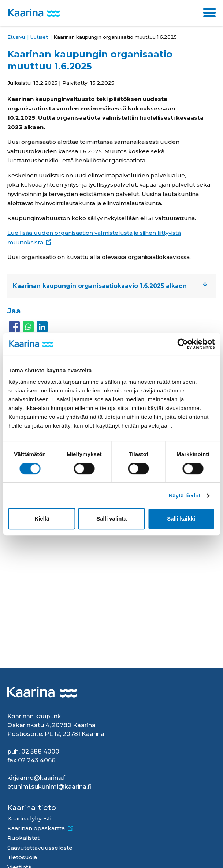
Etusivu (16, 37)
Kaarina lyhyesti (29, 818)
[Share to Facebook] (14, 327)
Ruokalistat (23, 838)
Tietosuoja (22, 857)
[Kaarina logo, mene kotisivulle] (34, 13)
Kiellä (42, 518)
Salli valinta (111, 518)
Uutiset (39, 37)
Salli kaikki (181, 518)
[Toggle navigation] (209, 13)
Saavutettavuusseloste (40, 848)
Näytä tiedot (185, 495)
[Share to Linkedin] (42, 327)
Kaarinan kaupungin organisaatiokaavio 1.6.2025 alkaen (100, 286)
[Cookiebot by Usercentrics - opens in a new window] (183, 344)
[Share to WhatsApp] (28, 327)
